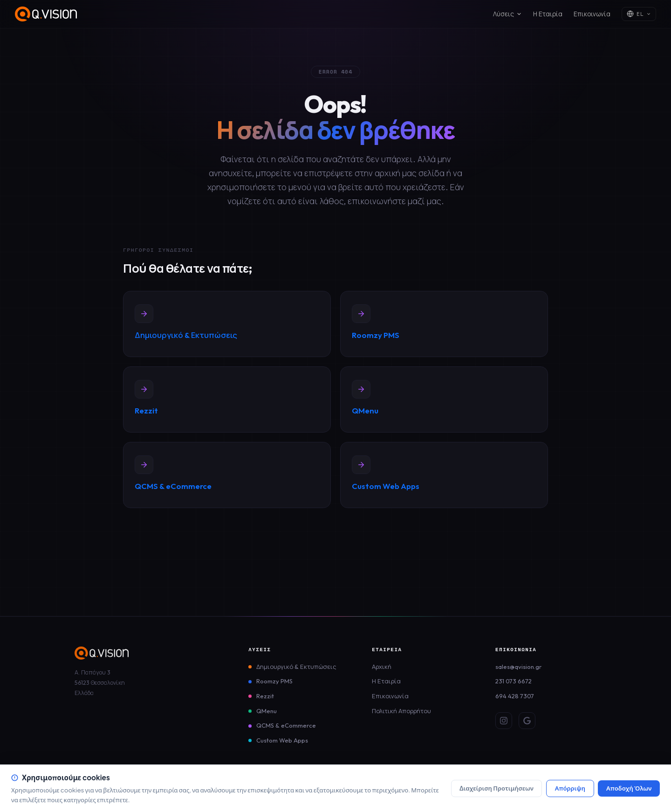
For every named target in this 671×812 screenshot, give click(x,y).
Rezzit (265, 696)
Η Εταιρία (548, 14)
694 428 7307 (515, 696)
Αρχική (382, 667)
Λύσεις (507, 14)
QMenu (267, 711)
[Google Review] (527, 721)
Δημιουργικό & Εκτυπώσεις (296, 667)
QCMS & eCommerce (286, 725)
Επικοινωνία (592, 14)
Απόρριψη (570, 788)
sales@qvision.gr (518, 667)
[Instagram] (504, 721)
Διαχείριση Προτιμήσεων (496, 788)
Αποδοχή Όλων (629, 788)
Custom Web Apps (282, 740)
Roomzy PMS (274, 681)
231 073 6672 (514, 681)
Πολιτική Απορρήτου (401, 711)
